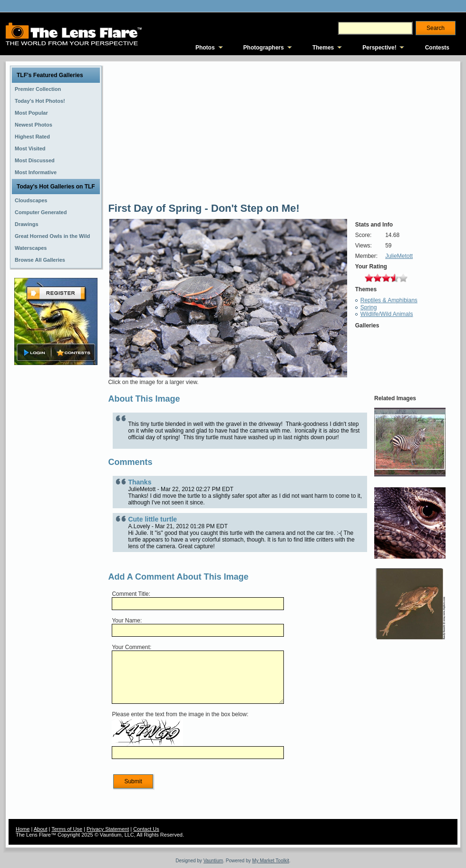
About (41, 829)
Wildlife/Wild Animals (387, 314)
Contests (437, 48)
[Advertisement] (56, 517)
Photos (205, 48)
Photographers (264, 48)
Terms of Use (67, 829)
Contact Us (146, 829)
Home (23, 829)
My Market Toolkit (271, 861)
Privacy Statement (108, 829)
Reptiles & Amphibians (389, 300)
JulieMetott (399, 256)
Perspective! (379, 48)
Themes (323, 48)
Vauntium (214, 861)
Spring (369, 307)
